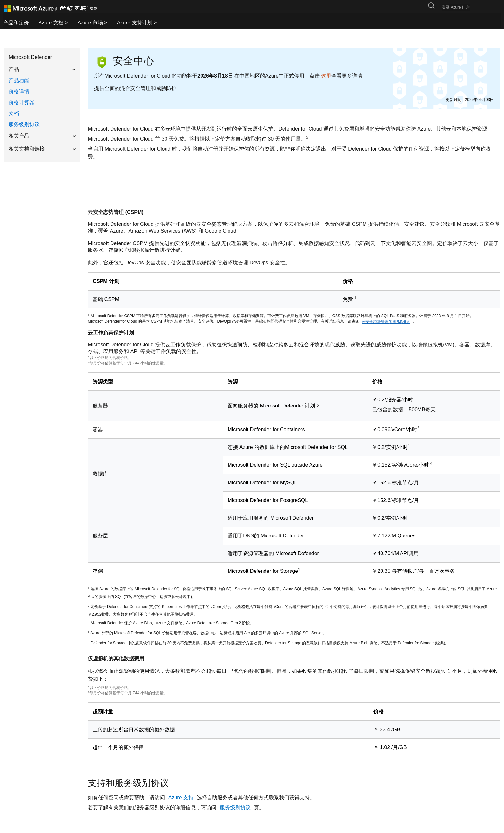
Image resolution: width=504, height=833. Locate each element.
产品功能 (19, 81)
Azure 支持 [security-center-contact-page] (182, 797)
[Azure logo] (55, 8)
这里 (326, 76)
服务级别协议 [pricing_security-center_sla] (236, 807)
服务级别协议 (24, 124)
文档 (14, 113)
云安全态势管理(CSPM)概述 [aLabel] (386, 322)
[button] (42, 69)
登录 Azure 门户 (456, 7)
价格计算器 (22, 102)
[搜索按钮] (431, 5)
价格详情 (19, 92)
